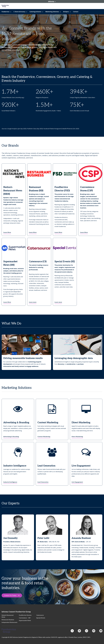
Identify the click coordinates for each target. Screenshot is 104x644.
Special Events (41, 618)
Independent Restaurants (9, 622)
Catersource (40, 615)
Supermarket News (25, 621)
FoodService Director (25, 615)
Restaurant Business (8, 620)
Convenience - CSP (25, 618)
